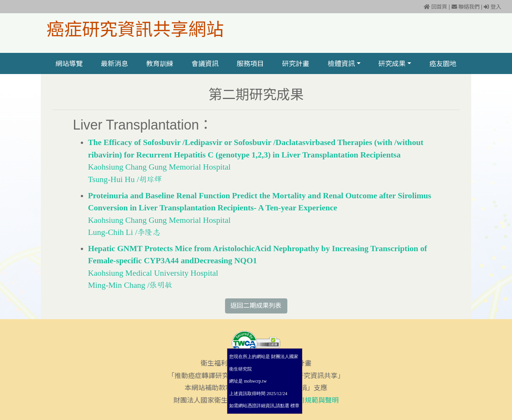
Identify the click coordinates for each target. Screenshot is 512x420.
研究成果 (392, 63)
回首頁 (435, 7)
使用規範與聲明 (315, 400)
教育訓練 (160, 63)
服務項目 (250, 63)
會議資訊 (205, 63)
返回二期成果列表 (256, 306)
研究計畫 (296, 63)
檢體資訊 (341, 63)
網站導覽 (69, 63)
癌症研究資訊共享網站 (135, 29)
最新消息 (114, 63)
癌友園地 (443, 63)
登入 (492, 7)
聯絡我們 (466, 7)
